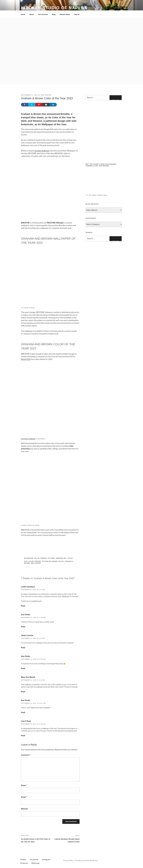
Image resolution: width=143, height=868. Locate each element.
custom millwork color (53, 561)
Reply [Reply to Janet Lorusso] (23, 648)
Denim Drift (26, 359)
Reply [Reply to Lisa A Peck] (23, 736)
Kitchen (51, 558)
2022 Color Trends (33, 561)
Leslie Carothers (28, 587)
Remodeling (61, 558)
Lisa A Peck (26, 721)
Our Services (43, 14)
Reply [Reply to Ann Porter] (23, 627)
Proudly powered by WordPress (86, 860)
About (32, 14)
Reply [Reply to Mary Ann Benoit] (23, 692)
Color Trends (40, 558)
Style (70, 558)
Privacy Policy (68, 860)
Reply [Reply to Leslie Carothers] (23, 606)
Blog (54, 14)
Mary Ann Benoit (28, 677)
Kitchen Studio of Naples (54, 8)
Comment (26, 755)
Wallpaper (36, 563)
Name (24, 785)
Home (23, 14)
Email (24, 797)
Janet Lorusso (27, 635)
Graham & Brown (42, 151)
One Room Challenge (28, 439)
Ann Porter (46, 95)
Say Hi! (77, 14)
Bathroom (29, 558)
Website (24, 809)
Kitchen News (65, 14)
